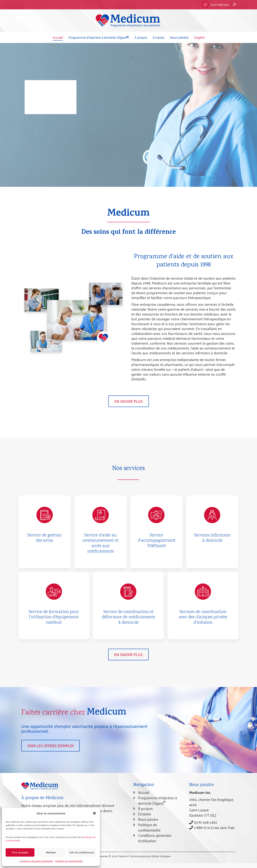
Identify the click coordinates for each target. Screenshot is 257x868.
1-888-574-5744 (204, 827)
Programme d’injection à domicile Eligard (158, 800)
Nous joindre (148, 819)
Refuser (51, 852)
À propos (145, 808)
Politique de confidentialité (69, 861)
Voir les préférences (82, 852)
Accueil (144, 792)
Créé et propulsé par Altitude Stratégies (150, 856)
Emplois (145, 814)
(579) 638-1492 (220, 5)
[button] (94, 813)
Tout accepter (20, 852)
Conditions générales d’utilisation (36, 861)
